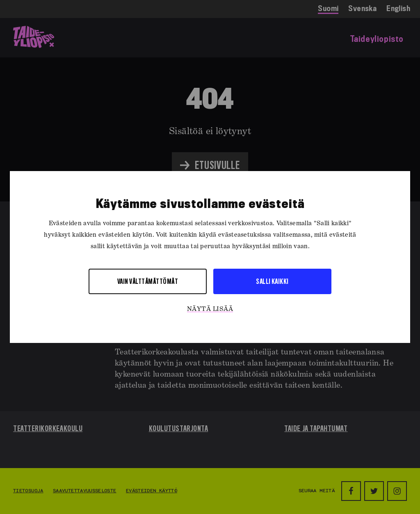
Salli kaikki (272, 281)
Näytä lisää (210, 309)
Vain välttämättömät (148, 281)
